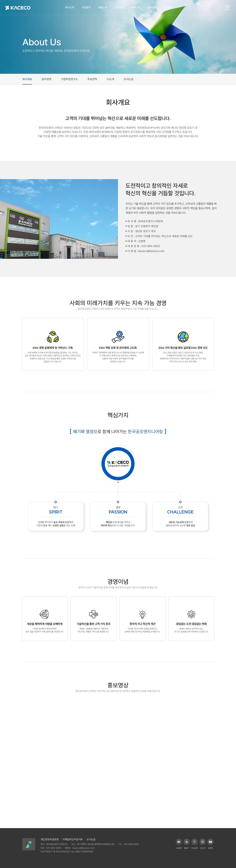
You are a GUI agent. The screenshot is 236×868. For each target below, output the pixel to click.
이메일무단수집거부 (73, 839)
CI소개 (110, 79)
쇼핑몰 (168, 7)
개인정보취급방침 (50, 839)
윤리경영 (47, 79)
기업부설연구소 (69, 79)
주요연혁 (92, 79)
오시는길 (129, 79)
